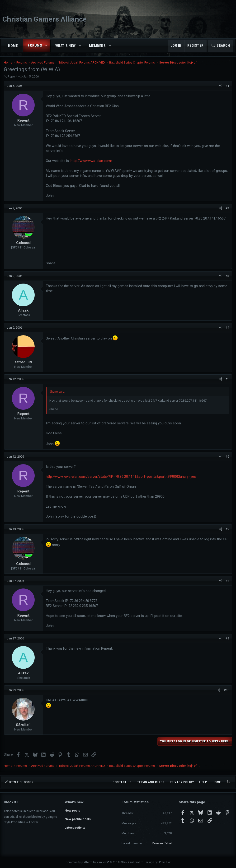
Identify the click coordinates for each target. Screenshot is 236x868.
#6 (227, 457)
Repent (12, 76)
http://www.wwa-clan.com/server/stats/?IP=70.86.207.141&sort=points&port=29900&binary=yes (121, 477)
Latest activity (75, 828)
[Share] (221, 86)
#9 (227, 638)
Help (203, 782)
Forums (35, 46)
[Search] (220, 46)
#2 (227, 208)
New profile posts (78, 819)
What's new (66, 46)
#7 (227, 529)
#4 (227, 328)
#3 (227, 276)
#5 (227, 379)
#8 (227, 581)
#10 (227, 690)
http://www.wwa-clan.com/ (91, 161)
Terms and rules (151, 782)
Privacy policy (182, 782)
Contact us (122, 782)
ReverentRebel (162, 843)
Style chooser (19, 782)
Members (97, 46)
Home (13, 46)
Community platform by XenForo (105, 862)
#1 (227, 86)
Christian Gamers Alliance (45, 19)
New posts (72, 810)
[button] (46, 46)
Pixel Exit (165, 862)
